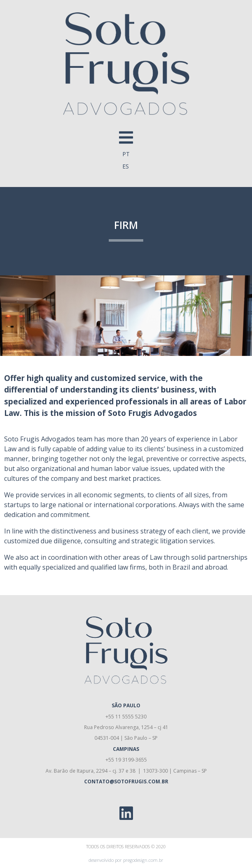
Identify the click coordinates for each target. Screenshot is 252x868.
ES (126, 166)
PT (126, 154)
